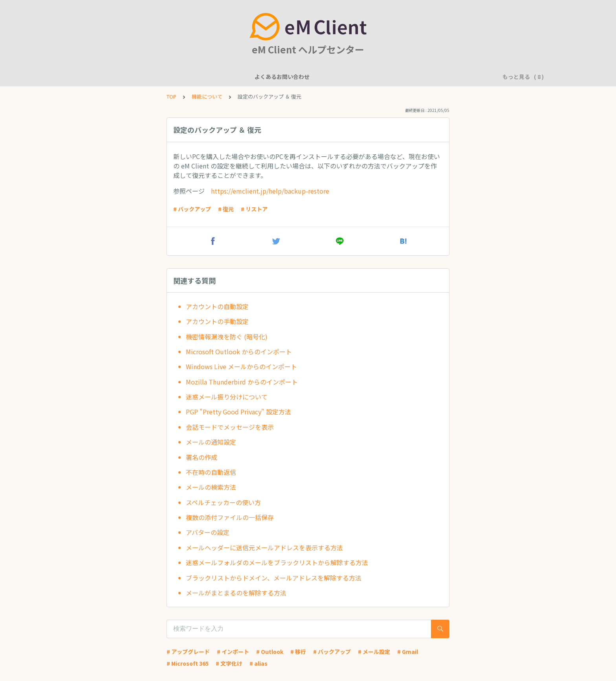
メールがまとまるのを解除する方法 (236, 593)
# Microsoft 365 (188, 663)
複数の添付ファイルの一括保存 (230, 517)
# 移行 (298, 652)
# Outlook (270, 652)
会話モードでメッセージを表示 (230, 427)
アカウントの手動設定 (217, 321)
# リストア (254, 209)
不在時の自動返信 (211, 472)
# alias (258, 663)
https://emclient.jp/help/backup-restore (270, 191)
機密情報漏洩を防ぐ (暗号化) (227, 337)
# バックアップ (192, 209)
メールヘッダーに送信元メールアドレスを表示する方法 (264, 547)
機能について (175, 77)
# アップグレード (188, 652)
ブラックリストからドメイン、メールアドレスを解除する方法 (274, 578)
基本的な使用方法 (340, 77)
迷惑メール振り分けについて (227, 397)
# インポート (233, 652)
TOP (171, 96)
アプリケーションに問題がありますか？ (422, 77)
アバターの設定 (208, 532)
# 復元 (226, 209)
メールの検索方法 (211, 487)
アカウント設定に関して (277, 77)
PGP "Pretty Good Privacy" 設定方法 (238, 412)
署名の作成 (202, 457)
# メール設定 (374, 652)
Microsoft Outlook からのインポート (239, 351)
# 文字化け (229, 663)
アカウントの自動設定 (217, 306)
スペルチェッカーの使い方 (223, 502)
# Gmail (408, 652)
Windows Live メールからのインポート (241, 366)
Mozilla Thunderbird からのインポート (242, 382)
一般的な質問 (219, 77)
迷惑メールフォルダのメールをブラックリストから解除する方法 (277, 562)
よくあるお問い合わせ (120, 77)
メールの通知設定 (211, 442)
